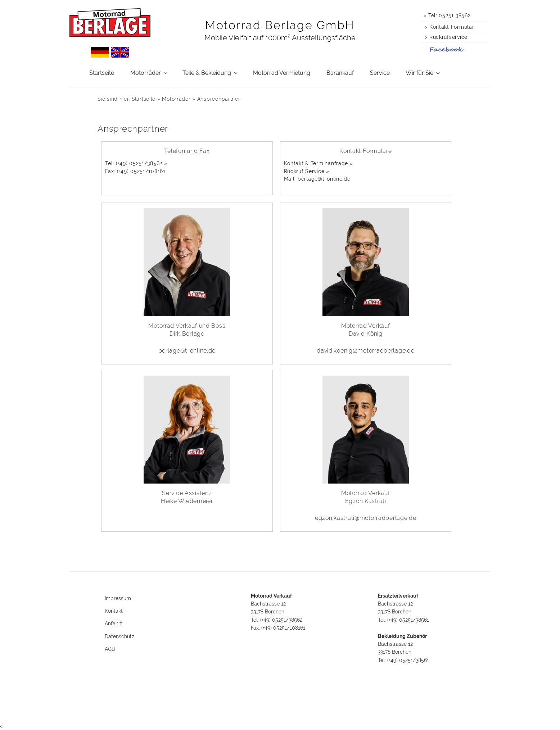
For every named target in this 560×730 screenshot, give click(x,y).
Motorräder (149, 73)
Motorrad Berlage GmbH (280, 25)
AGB (110, 649)
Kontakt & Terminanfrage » (319, 163)
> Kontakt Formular (448, 27)
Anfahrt (113, 624)
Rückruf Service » (307, 171)
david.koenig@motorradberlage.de (365, 351)
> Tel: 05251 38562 (447, 15)
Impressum (118, 598)
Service (380, 73)
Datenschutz (119, 636)
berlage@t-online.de (324, 179)
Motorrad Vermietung (282, 73)
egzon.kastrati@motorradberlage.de (366, 518)
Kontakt (114, 611)
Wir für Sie (423, 73)
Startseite (102, 73)
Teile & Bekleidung (211, 73)
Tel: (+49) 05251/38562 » (136, 163)
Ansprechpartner (219, 99)
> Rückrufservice (444, 37)
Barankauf (340, 73)
